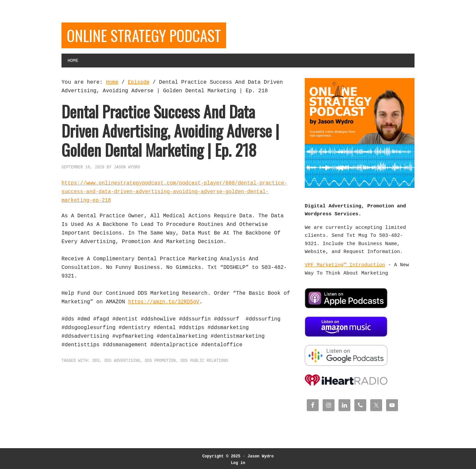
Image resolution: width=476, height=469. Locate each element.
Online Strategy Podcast (147, 36)
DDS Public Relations (204, 362)
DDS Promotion (160, 362)
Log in (238, 460)
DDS (96, 362)
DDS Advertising (122, 362)
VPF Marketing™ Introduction (345, 267)
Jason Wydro (261, 454)
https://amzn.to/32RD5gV (165, 303)
